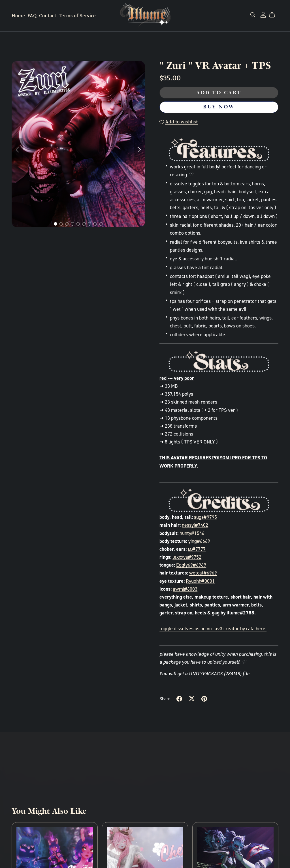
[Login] (263, 14)
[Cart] (274, 15)
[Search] (253, 15)
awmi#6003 (185, 589)
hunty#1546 (192, 533)
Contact (48, 16)
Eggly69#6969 (191, 565)
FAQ (32, 16)
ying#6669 (199, 541)
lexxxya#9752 (187, 557)
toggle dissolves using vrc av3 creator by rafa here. (213, 629)
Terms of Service (77, 16)
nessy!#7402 (195, 525)
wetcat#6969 (203, 573)
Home (18, 16)
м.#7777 (197, 549)
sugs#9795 (205, 517)
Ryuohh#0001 (200, 581)
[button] (17, 150)
